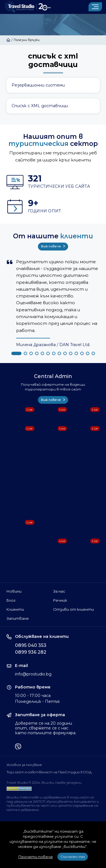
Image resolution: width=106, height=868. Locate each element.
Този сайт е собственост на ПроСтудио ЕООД (49, 772)
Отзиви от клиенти (73, 609)
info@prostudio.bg (33, 674)
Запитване (18, 618)
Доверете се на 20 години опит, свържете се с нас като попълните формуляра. (46, 728)
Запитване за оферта (40, 715)
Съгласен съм (73, 857)
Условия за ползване (24, 765)
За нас (59, 591)
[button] (16, 353)
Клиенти (15, 609)
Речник (60, 600)
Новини (14, 591)
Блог (11, 600)
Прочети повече (36, 857)
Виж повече (53, 246)
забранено (30, 810)
